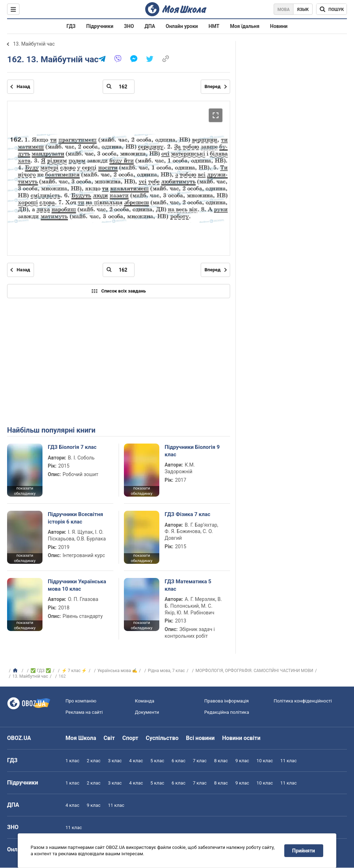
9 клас (242, 761)
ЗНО (129, 26)
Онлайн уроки (182, 26)
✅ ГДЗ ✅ (41, 671)
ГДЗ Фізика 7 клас (187, 514)
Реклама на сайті (84, 712)
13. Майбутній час (34, 44)
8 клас (221, 761)
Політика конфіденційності (303, 701)
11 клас (289, 761)
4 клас (136, 761)
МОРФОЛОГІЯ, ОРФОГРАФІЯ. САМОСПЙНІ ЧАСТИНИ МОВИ (254, 671)
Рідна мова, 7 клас (167, 671)
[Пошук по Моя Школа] (332, 9)
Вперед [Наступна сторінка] (213, 86)
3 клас (115, 761)
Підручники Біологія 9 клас (192, 451)
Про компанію (81, 701)
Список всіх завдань (119, 291)
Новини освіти (241, 738)
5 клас (157, 761)
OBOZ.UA (19, 738)
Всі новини (200, 738)
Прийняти (304, 851)
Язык (303, 10)
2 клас (94, 761)
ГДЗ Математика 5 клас (188, 585)
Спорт (130, 738)
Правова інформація (227, 701)
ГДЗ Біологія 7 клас (72, 447)
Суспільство (162, 738)
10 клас (265, 761)
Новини (279, 26)
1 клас (72, 761)
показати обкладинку (25, 491)
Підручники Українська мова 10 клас (77, 585)
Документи (147, 712)
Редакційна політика (227, 712)
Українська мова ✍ (117, 671)
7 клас (200, 761)
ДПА (150, 26)
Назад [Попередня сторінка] (23, 86)
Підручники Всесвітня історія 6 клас (75, 518)
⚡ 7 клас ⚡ (74, 671)
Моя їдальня (245, 26)
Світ (109, 738)
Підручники (100, 26)
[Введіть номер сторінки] (119, 87)
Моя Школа (81, 738)
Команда (145, 701)
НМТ (214, 26)
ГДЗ (71, 26)
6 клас (179, 761)
